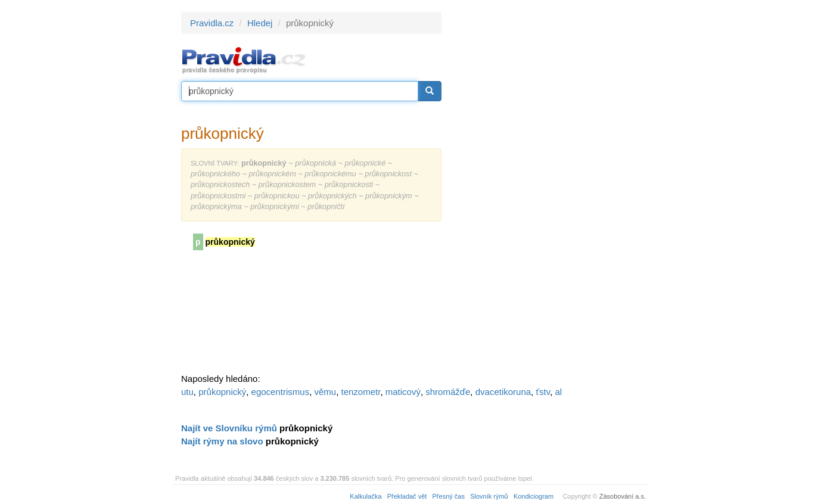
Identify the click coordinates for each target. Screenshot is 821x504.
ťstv (543, 392)
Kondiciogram (534, 496)
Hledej (260, 23)
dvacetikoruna (503, 392)
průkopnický (222, 392)
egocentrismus (281, 392)
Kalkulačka (366, 496)
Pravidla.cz (212, 23)
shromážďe (448, 392)
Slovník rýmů (489, 496)
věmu (325, 392)
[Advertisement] (549, 191)
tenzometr (361, 392)
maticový (403, 392)
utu (187, 392)
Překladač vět (407, 496)
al (558, 392)
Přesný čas (449, 496)
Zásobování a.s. (623, 496)
